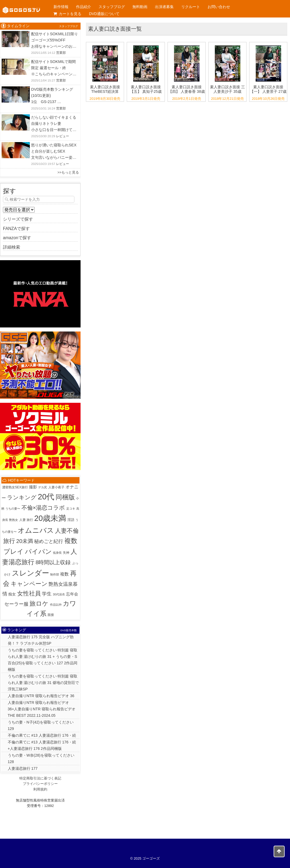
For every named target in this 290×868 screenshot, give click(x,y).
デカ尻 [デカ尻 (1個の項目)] (43, 487)
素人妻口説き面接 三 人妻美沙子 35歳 (227, 89)
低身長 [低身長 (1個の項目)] (57, 553)
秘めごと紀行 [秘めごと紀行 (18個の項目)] (49, 541)
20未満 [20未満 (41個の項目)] (25, 541)
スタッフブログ (112, 7)
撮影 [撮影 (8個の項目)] (33, 487)
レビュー (63, 136)
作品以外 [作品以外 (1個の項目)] (56, 605)
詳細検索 (12, 247)
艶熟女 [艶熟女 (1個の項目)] (14, 520)
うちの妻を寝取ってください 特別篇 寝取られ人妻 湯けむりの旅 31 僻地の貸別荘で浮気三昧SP (43, 683)
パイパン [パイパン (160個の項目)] (38, 551)
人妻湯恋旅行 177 (23, 768)
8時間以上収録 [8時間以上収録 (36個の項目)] (53, 562)
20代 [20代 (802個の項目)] (46, 497)
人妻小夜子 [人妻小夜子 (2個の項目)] (56, 487)
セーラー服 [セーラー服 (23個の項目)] (16, 604)
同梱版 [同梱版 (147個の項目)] (65, 497)
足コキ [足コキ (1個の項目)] (71, 509)
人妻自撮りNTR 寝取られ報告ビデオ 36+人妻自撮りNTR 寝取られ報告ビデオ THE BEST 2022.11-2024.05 (42, 709)
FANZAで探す (16, 229)
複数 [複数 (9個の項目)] (64, 574)
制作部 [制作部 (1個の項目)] (55, 574)
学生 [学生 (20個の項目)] (47, 594)
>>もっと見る (68, 172)
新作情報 (61, 7)
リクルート (191, 7)
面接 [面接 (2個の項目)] (51, 615)
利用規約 (40, 789)
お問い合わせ (219, 7)
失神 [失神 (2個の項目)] (66, 553)
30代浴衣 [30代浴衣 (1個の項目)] (59, 594)
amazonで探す (17, 238)
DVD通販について (104, 14)
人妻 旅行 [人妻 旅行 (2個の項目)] (26, 520)
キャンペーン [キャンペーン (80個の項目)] (29, 584)
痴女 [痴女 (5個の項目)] (12, 594)
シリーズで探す (18, 219)
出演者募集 (164, 7)
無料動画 (140, 7)
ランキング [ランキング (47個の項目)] (22, 497)
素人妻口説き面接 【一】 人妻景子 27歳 (268, 89)
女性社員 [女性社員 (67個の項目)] (29, 593)
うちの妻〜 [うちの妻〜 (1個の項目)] (13, 509)
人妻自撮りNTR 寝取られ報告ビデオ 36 (41, 696)
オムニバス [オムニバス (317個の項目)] (36, 530)
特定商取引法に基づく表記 (40, 778)
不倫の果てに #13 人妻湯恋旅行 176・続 (42, 735)
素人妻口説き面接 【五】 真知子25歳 (146, 89)
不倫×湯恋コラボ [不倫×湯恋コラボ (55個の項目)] (43, 508)
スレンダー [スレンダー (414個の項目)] (30, 573)
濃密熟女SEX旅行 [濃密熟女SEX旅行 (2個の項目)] (15, 487)
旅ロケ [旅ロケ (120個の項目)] (39, 604)
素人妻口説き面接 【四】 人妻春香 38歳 (186, 89)
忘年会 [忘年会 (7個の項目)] (72, 594)
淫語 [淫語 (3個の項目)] (71, 520)
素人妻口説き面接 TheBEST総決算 (105, 89)
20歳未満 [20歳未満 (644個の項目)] (50, 518)
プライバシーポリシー (40, 784)
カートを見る (67, 14)
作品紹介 (84, 7)
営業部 (61, 53)
